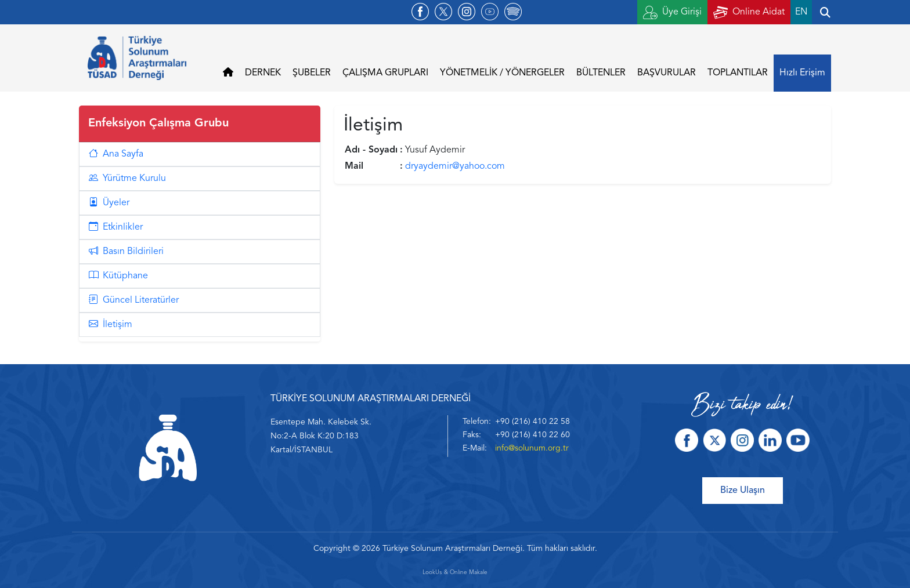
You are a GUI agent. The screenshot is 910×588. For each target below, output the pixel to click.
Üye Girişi (672, 12)
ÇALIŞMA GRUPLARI (385, 73)
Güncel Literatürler (134, 300)
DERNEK (263, 73)
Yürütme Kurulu (127, 179)
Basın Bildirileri (126, 252)
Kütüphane (118, 276)
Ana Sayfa (116, 154)
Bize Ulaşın (743, 491)
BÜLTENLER (601, 73)
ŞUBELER (312, 73)
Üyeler (109, 203)
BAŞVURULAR (667, 73)
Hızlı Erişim (802, 73)
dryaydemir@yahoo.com (455, 166)
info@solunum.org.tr (532, 448)
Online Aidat (749, 12)
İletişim (111, 325)
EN (801, 12)
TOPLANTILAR (738, 73)
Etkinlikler (116, 227)
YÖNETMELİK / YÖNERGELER (502, 73)
